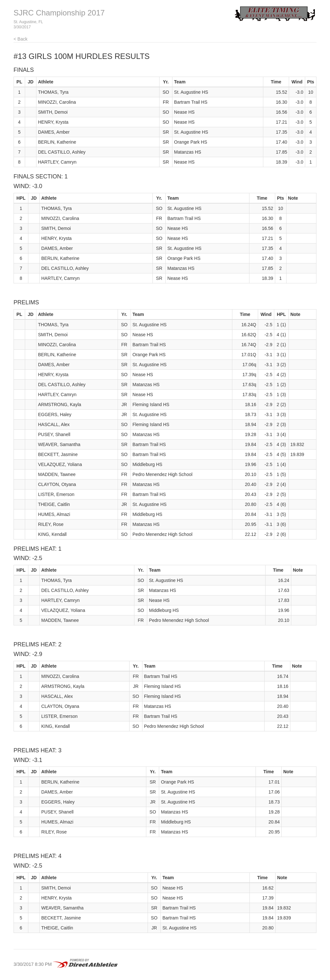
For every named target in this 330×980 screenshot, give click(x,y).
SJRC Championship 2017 (59, 13)
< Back (20, 39)
